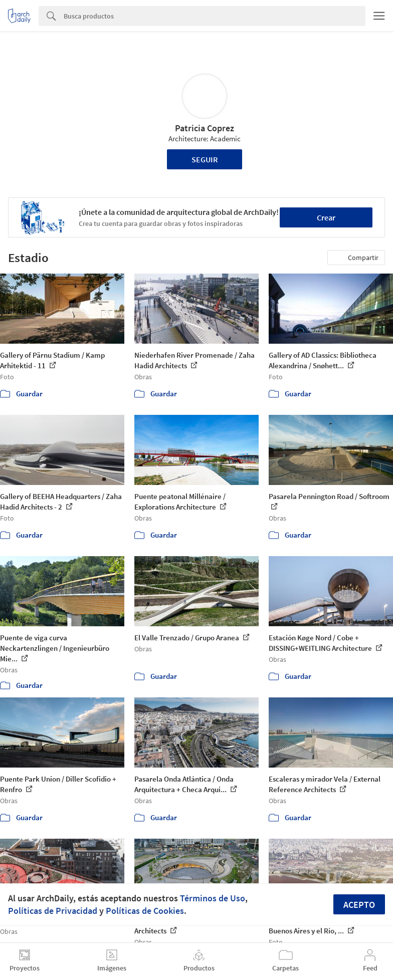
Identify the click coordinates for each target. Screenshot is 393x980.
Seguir (205, 159)
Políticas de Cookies (145, 911)
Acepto (359, 905)
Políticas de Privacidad (53, 911)
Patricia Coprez (205, 128)
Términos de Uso (213, 898)
